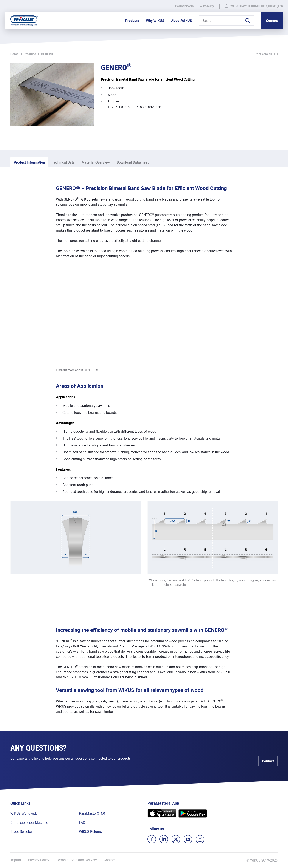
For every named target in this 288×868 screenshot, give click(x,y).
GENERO (47, 54)
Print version (263, 54)
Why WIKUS (155, 21)
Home (14, 54)
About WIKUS (182, 21)
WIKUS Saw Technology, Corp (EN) (257, 6)
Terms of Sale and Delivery (77, 860)
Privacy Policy (39, 860)
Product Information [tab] (29, 162)
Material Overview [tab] (96, 162)
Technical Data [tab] (63, 162)
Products (132, 21)
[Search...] (226, 21)
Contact (272, 21)
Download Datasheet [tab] (133, 162)
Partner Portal (185, 6)
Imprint (16, 860)
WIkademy (207, 6)
